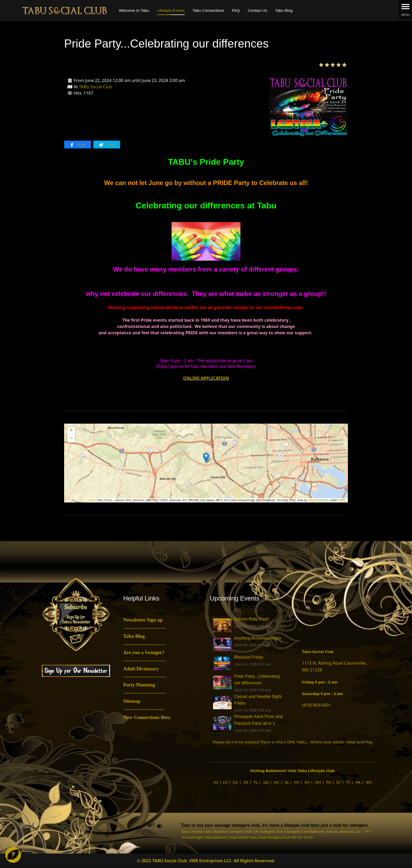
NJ (287, 782)
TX (348, 782)
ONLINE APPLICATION (206, 378)
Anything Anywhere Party (258, 638)
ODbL (342, 500)
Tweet (107, 145)
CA (225, 782)
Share (78, 145)
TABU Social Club (95, 87)
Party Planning (139, 685)
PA (328, 782)
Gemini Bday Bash (252, 619)
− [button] (71, 439)
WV (369, 782)
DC (235, 782)
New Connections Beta (147, 717)
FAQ (236, 10)
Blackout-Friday (249, 657)
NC (277, 782)
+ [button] (71, 431)
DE (246, 782)
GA (266, 782)
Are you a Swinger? (144, 652)
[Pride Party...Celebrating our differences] (308, 106)
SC (338, 782)
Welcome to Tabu (134, 10)
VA (358, 782)
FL (256, 782)
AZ (216, 782)
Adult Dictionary (141, 669)
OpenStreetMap (318, 500)
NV (296, 782)
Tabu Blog (284, 10)
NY (307, 782)
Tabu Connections (208, 10)
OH (318, 782)
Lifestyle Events (171, 10)
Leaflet (91, 500)
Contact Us (257, 10)
